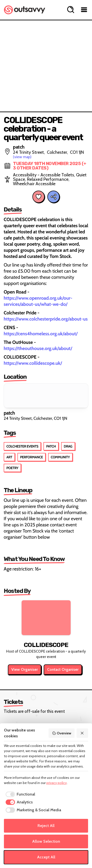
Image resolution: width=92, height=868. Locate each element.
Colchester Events (22, 446)
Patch (51, 446)
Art (9, 457)
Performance (32, 457)
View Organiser (25, 669)
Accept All (46, 857)
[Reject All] (82, 733)
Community (60, 457)
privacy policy (57, 783)
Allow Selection (46, 841)
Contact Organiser (63, 669)
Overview (62, 733)
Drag (68, 446)
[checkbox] (20, 794)
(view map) (22, 157)
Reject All (46, 826)
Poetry (12, 468)
